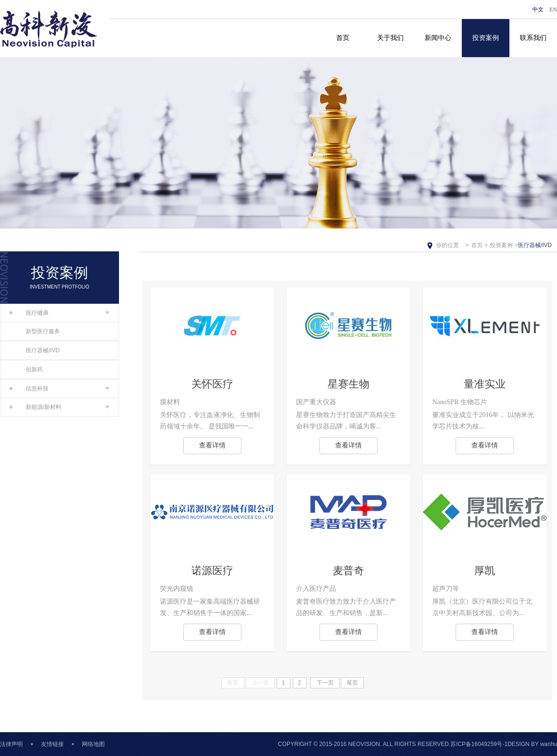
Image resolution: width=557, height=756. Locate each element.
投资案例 (486, 38)
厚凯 (485, 571)
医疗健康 (29, 313)
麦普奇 (348, 571)
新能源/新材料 (35, 407)
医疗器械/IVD (43, 350)
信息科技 (29, 388)
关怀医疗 (212, 384)
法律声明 (11, 744)
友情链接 (52, 744)
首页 (343, 38)
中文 (538, 10)
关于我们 (390, 38)
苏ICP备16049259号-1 (479, 744)
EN (553, 10)
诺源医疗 (212, 571)
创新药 (34, 369)
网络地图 (93, 744)
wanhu (549, 744)
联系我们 (533, 38)
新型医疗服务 (43, 331)
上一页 (260, 683)
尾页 (352, 683)
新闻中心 (438, 38)
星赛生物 (348, 384)
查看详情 (212, 445)
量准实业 (485, 384)
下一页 (325, 683)
